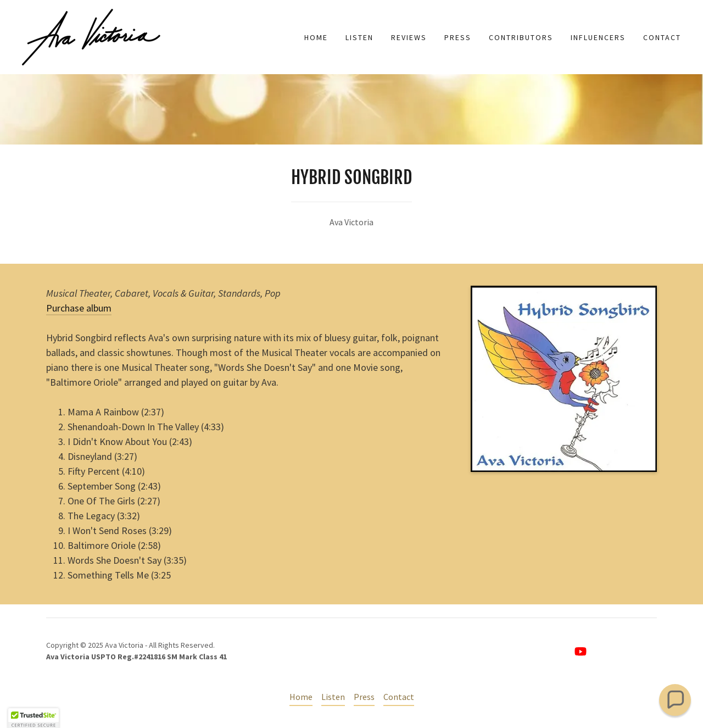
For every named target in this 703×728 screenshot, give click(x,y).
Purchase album (79, 308)
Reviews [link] (409, 37)
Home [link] (316, 37)
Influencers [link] (598, 37)
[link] (91, 36)
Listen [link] (359, 37)
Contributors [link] (521, 37)
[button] (675, 700)
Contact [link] (662, 37)
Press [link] (458, 37)
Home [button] (301, 697)
